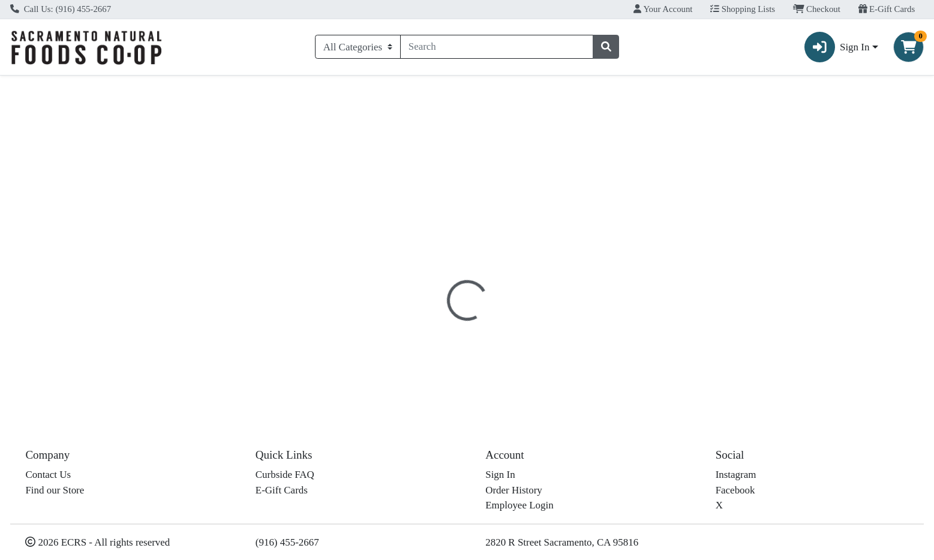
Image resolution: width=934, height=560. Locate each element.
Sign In (500, 475)
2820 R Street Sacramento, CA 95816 (562, 542)
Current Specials (54, 86)
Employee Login (519, 505)
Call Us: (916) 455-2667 (61, 9)
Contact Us (48, 475)
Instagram (736, 475)
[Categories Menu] (358, 47)
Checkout (817, 9)
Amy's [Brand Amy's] (529, 349)
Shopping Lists (743, 9)
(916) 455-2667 (287, 542)
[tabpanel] (662, 341)
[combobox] (497, 47)
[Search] (497, 47)
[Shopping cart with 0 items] (909, 47)
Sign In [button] (837, 47)
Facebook (735, 490)
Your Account (663, 9)
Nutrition (474, 261)
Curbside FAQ (285, 475)
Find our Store (55, 490)
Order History (514, 490)
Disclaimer (534, 261)
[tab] (422, 260)
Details (422, 261)
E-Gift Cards (887, 9)
